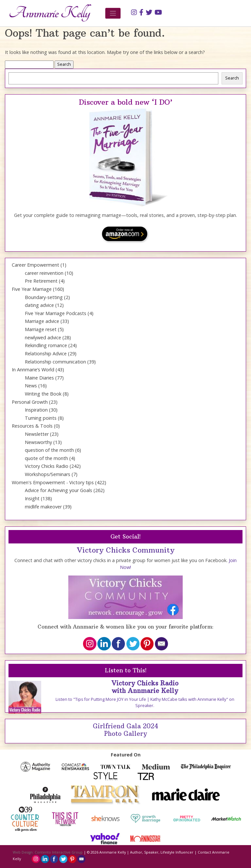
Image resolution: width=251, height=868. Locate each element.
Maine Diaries (39, 378)
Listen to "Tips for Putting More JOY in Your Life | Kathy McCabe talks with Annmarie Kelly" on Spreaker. (145, 702)
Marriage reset (41, 329)
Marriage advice (42, 321)
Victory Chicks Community (126, 550)
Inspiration (36, 410)
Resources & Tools (32, 426)
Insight (32, 498)
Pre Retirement (41, 281)
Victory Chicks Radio (47, 466)
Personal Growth (30, 402)
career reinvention (44, 273)
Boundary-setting (44, 297)
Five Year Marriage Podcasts (56, 313)
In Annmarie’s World (33, 370)
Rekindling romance (46, 345)
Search (232, 78)
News (31, 386)
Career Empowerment (35, 265)
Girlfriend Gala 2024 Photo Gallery (125, 730)
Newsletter (37, 434)
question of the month (49, 450)
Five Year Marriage (32, 289)
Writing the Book (43, 394)
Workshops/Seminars (48, 474)
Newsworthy (38, 442)
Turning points (41, 418)
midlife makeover (43, 507)
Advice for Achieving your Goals (59, 490)
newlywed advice (43, 337)
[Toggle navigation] (113, 13)
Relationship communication (55, 362)
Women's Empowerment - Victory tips (53, 482)
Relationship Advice (46, 354)
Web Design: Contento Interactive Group (48, 852)
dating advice (39, 305)
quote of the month (46, 458)
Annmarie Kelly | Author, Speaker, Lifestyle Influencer (146, 852)
